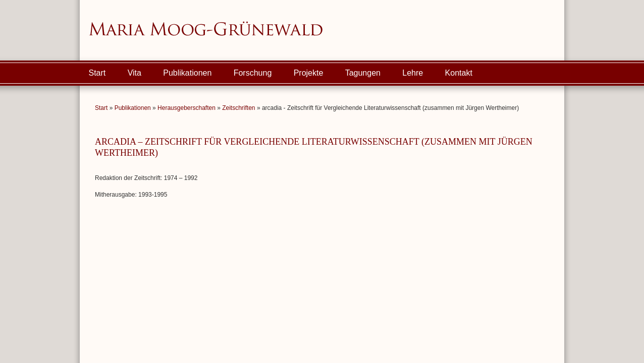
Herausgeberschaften (186, 108)
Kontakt (459, 73)
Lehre (413, 73)
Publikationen (187, 73)
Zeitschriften (238, 108)
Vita (135, 73)
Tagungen (363, 73)
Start (97, 73)
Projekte (309, 73)
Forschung (253, 73)
